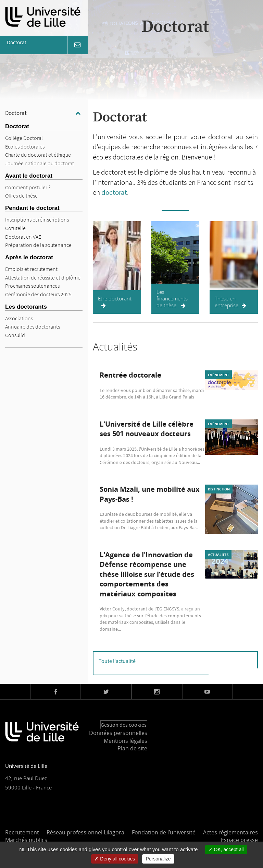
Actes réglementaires (230, 832)
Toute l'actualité (117, 661)
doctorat (114, 192)
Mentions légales (126, 741)
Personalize (158, 859)
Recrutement (22, 832)
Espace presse (239, 840)
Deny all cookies (115, 859)
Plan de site (132, 748)
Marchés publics (26, 840)
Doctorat (16, 113)
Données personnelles (118, 733)
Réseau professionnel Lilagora (85, 832)
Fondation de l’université (164, 832)
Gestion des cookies (124, 725)
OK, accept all (226, 849)
